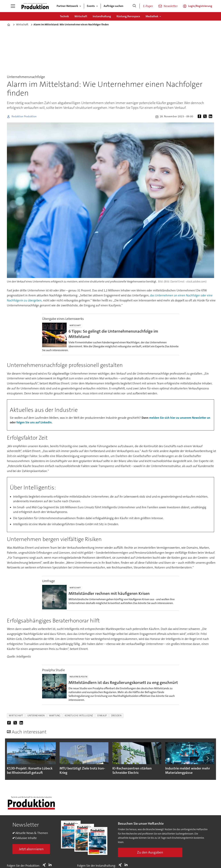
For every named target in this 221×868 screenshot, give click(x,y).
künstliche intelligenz (79, 716)
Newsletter (171, 6)
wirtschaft (16, 716)
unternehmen (36, 716)
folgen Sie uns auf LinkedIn (34, 422)
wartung (55, 716)
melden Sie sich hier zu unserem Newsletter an (180, 418)
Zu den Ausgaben (150, 852)
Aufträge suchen (113, 6)
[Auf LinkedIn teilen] (211, 117)
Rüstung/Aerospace (128, 16)
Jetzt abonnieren (31, 849)
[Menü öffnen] (13, 6)
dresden (116, 716)
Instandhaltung (102, 16)
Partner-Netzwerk (67, 6)
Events (91, 6)
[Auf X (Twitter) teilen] (206, 117)
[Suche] (134, 6)
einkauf (102, 716)
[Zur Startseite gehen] (35, 6)
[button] (208, 758)
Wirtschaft (81, 16)
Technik (64, 16)
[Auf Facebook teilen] (200, 117)
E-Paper (148, 6)
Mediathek (152, 16)
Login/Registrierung (200, 6)
